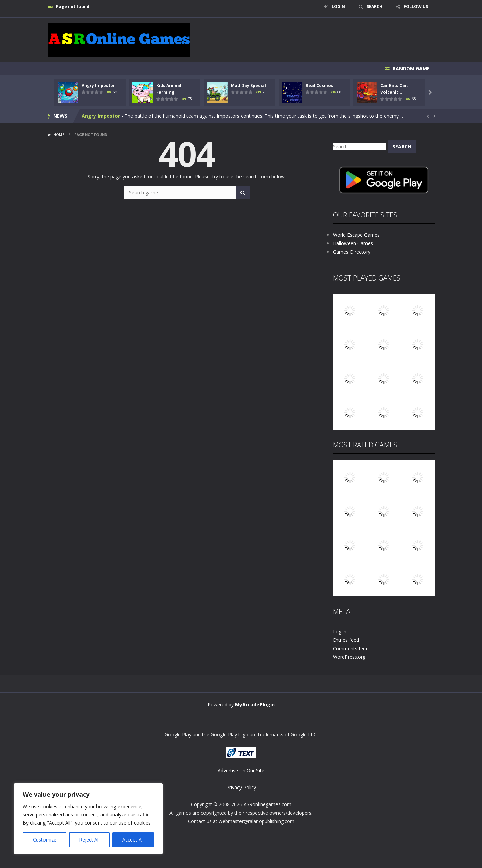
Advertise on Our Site (241, 770)
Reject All (89, 840)
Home (59, 135)
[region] (88, 819)
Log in (340, 631)
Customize (45, 840)
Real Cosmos (319, 85)
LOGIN (338, 7)
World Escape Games (356, 235)
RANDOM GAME (410, 68)
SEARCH (374, 7)
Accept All (133, 840)
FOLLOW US (416, 7)
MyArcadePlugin (255, 704)
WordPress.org (349, 657)
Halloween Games (353, 243)
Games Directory (352, 252)
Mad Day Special (248, 85)
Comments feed (351, 648)
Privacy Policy (241, 787)
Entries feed (346, 640)
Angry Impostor (98, 85)
